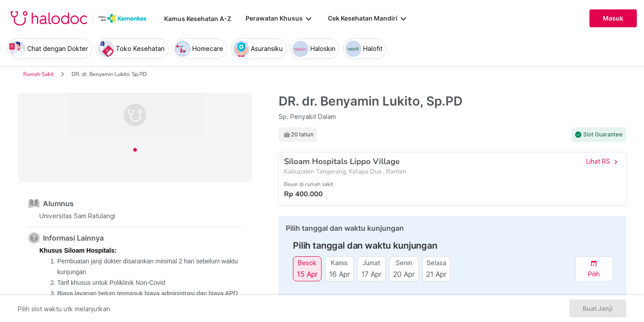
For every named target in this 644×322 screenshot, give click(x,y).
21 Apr (436, 274)
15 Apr (307, 274)
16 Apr (339, 274)
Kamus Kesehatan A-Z (198, 19)
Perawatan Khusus (280, 18)
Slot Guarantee (603, 135)
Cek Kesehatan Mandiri (368, 18)
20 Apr (404, 274)
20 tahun (302, 135)
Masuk (613, 18)
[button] (594, 269)
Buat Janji (598, 309)
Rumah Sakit (38, 74)
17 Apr (371, 274)
